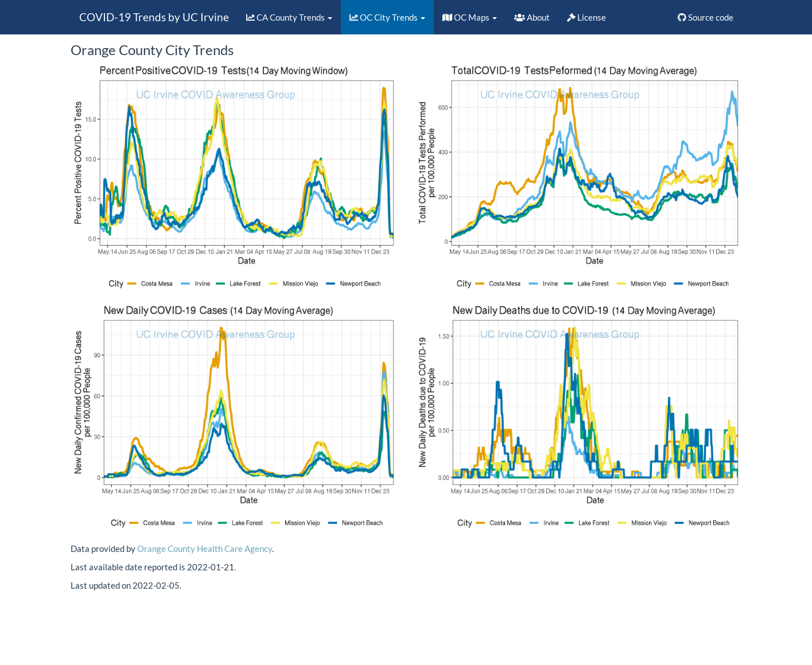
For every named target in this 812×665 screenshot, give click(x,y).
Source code (706, 17)
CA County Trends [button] (289, 17)
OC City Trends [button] (387, 17)
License (586, 17)
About (532, 17)
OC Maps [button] (470, 17)
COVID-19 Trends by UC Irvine (154, 17)
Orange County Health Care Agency (205, 549)
